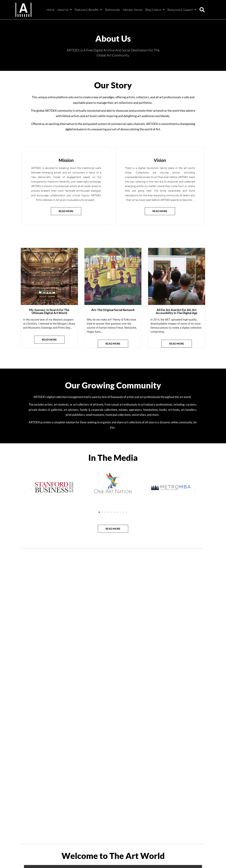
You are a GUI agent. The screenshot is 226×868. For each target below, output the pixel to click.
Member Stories (133, 10)
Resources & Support (182, 10)
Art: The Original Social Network (113, 310)
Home (51, 10)
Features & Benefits (88, 10)
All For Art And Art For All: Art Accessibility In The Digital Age (177, 311)
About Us (64, 10)
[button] (202, 10)
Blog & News (155, 10)
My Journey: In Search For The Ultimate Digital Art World (49, 311)
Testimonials (112, 10)
